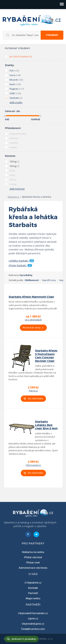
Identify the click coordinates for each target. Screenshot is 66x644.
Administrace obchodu (33, 568)
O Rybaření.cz (33, 583)
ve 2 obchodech (33, 320)
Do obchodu (36, 399)
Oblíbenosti (32, 280)
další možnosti (17, 189)
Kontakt (33, 588)
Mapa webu (33, 598)
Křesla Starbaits (20, 265)
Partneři (33, 593)
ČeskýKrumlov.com (33, 629)
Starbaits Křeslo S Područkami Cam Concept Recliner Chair (46, 356)
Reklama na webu (33, 552)
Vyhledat (52, 35)
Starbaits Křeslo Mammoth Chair (31, 297)
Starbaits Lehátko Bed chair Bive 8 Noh (46, 425)
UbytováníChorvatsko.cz (33, 613)
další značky (16, 102)
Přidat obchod (33, 557)
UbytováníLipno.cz (33, 624)
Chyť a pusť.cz (33, 465)
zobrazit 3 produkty (24, 639)
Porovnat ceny (32, 328)
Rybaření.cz (13, 197)
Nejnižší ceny (49, 280)
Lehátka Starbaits (21, 261)
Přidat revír (33, 563)
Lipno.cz (33, 618)
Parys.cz (33, 391)
